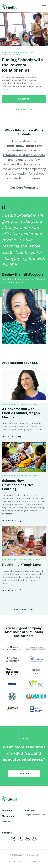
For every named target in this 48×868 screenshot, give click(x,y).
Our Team (7, 811)
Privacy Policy (15, 861)
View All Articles (24, 609)
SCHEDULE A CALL (24, 109)
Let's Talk (24, 773)
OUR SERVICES (24, 99)
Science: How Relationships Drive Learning (18, 485)
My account (8, 816)
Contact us (35, 861)
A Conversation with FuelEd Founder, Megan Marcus (21, 413)
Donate (6, 822)
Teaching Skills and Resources (21, 560)
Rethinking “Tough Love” (22, 565)
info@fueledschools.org (35, 815)
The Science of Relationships (20, 404)
